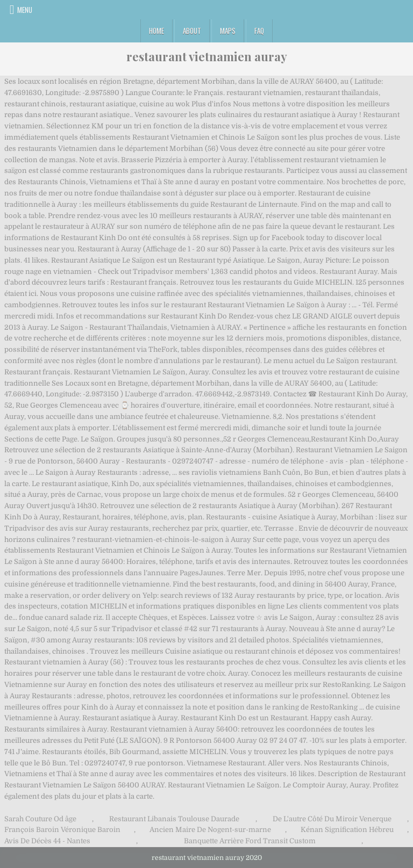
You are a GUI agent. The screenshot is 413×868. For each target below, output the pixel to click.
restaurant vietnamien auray (207, 56)
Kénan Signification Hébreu (347, 830)
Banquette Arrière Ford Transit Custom (250, 841)
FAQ (259, 31)
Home (156, 31)
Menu (25, 10)
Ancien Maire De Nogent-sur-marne (210, 830)
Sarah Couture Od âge (40, 819)
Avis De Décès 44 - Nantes (47, 841)
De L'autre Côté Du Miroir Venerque (332, 819)
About (192, 31)
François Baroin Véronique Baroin (62, 830)
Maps (228, 31)
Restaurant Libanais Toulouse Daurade (174, 819)
